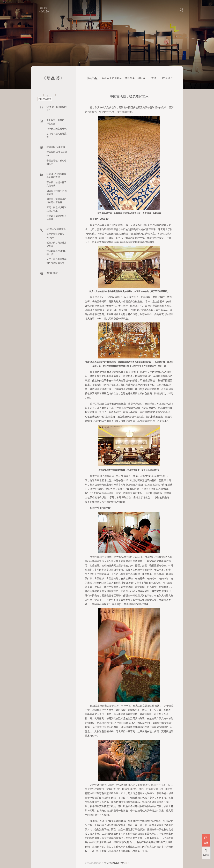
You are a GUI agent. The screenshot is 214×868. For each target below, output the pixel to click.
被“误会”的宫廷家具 (56, 229)
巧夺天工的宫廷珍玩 (57, 129)
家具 (127, 863)
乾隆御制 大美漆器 (56, 147)
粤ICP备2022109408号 (114, 863)
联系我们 (168, 78)
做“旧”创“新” (52, 273)
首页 (154, 78)
